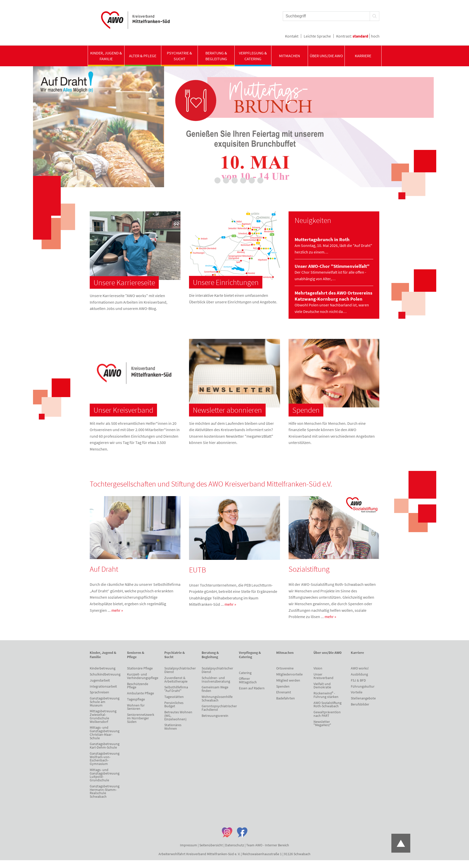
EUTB (197, 570)
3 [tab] (226, 180)
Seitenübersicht (211, 845)
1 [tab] (209, 180)
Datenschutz (234, 845)
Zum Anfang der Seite (401, 843)
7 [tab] (260, 180)
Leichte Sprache (317, 36)
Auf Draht (104, 569)
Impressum (189, 845)
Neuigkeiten (313, 220)
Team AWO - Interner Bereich (268, 845)
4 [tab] (235, 180)
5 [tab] (243, 180)
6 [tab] (252, 180)
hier (212, 442)
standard (360, 36)
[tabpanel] (235, 127)
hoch (375, 36)
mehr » (117, 610)
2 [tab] (217, 180)
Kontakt (292, 36)
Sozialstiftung (309, 569)
